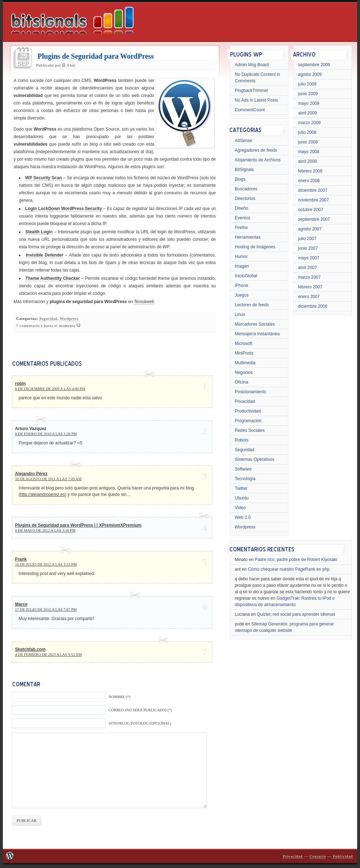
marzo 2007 (309, 277)
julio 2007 (307, 239)
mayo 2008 (309, 152)
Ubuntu (242, 498)
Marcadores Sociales (255, 324)
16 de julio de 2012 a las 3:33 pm (46, 564)
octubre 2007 (311, 210)
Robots (242, 440)
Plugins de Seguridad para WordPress (96, 56)
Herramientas (248, 237)
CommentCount (250, 110)
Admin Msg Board (252, 65)
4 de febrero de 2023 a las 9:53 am (48, 655)
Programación (248, 421)
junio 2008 (308, 142)
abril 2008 (308, 161)
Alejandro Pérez (31, 474)
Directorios (245, 199)
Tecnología (245, 479)
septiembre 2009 (314, 65)
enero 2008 (309, 181)
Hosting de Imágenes (255, 247)
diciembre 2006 (313, 306)
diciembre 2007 (313, 190)
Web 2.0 (243, 517)
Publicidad (343, 856)
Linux (240, 314)
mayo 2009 (309, 103)
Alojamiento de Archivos (258, 160)
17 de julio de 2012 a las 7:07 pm (46, 609)
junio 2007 (308, 248)
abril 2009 (308, 113)
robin (20, 384)
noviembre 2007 (313, 200)
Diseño (241, 208)
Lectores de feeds (252, 305)
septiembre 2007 (314, 219)
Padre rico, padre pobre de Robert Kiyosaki (296, 560)
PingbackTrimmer (252, 91)
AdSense (244, 141)
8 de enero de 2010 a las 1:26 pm (46, 434)
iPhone (241, 286)
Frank (21, 559)
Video (240, 508)
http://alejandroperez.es (42, 494)
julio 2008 (307, 132)
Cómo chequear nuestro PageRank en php (289, 569)
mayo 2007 (309, 258)
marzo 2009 (309, 123)
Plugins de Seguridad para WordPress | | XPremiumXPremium (78, 525)
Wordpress (69, 319)
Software (243, 469)
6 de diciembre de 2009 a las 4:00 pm (50, 389)
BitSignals (244, 170)
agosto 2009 (310, 74)
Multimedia (245, 363)
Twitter (241, 488)
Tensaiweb (144, 302)
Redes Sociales (250, 430)
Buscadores (246, 189)
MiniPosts (244, 353)
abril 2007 (308, 268)
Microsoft (244, 343)
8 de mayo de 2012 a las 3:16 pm (45, 530)
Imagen (242, 266)
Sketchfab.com (30, 649)
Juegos (242, 295)
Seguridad (48, 319)
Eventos (242, 218)
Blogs (240, 179)
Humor (241, 257)
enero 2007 (309, 297)
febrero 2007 (310, 287)
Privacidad (245, 401)
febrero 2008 (310, 171)
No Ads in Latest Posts (256, 100)
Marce (21, 604)
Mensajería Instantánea (257, 334)
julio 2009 (307, 84)
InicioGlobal (246, 276)
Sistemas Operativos (255, 459)
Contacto (318, 856)
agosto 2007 (310, 229)
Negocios (244, 372)
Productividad (248, 411)
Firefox (241, 228)
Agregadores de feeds (256, 150)
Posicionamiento (250, 392)
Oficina (241, 382)
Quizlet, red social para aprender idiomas (296, 614)
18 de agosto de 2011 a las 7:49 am (48, 479)
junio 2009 (308, 94)
